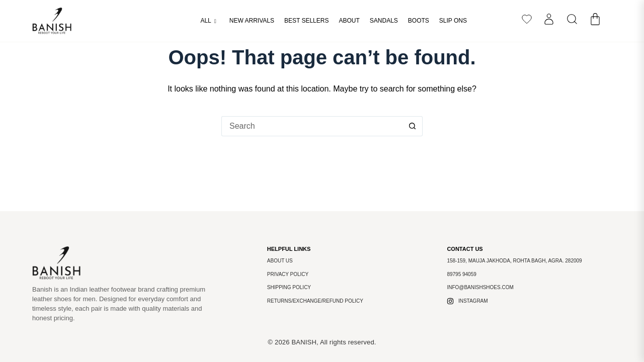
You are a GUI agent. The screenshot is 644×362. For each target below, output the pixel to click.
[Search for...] (312, 126)
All (208, 21)
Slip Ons (453, 21)
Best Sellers (307, 21)
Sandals (384, 21)
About (349, 21)
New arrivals (252, 21)
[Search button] (413, 126)
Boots (419, 21)
